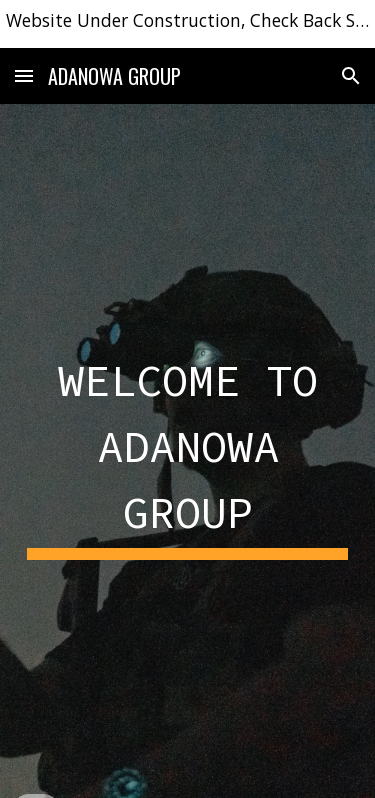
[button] (24, 75)
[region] (187, 24)
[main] (188, 450)
